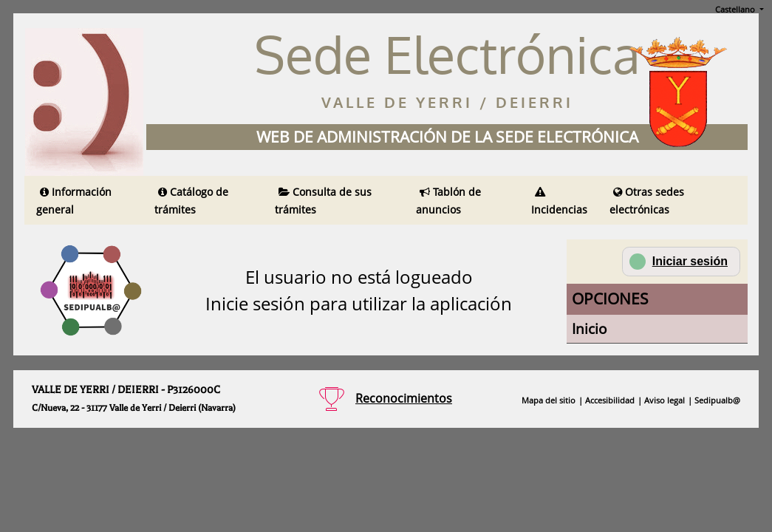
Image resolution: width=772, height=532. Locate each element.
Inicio (589, 328)
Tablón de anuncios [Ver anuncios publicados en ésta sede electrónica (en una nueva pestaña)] (448, 201)
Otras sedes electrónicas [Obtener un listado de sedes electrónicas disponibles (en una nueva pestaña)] (647, 201)
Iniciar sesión (679, 262)
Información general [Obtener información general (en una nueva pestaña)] (74, 201)
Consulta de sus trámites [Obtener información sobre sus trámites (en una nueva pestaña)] (323, 201)
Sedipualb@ (717, 400)
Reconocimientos (404, 398)
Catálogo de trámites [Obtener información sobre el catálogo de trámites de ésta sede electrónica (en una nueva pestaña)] (191, 201)
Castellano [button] (736, 9)
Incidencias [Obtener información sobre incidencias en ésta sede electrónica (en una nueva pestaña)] (559, 202)
